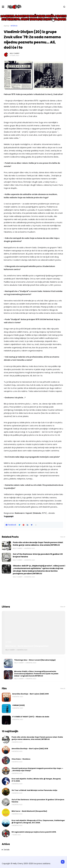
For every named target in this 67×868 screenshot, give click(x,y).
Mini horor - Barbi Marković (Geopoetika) (27, 646)
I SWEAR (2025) (18, 705)
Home (6, 26)
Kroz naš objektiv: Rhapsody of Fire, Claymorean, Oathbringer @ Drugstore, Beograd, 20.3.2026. (38, 822)
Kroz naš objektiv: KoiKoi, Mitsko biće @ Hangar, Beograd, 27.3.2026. (36, 780)
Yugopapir (9, 516)
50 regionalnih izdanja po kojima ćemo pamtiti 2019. (34, 832)
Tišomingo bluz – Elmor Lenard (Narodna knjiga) (35, 660)
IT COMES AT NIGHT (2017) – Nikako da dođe (31, 717)
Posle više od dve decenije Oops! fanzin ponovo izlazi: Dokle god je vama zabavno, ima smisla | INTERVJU (38, 544)
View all (63, 537)
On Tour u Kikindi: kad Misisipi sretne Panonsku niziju (34, 790)
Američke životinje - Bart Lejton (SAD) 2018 (30, 694)
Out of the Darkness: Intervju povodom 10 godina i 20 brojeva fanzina (38, 555)
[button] (36, 525)
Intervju (14, 26)
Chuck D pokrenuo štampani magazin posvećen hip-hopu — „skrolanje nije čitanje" (37, 769)
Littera (9, 642)
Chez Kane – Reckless (21, 759)
